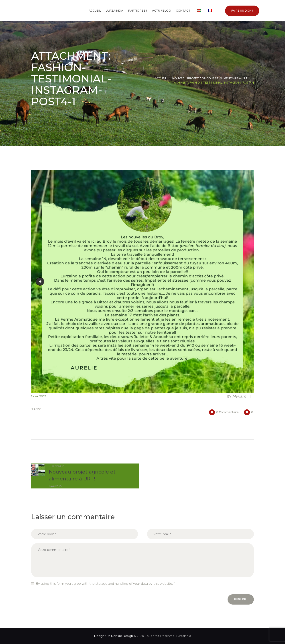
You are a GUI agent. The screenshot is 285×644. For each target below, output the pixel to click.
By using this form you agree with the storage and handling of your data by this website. (105, 584)
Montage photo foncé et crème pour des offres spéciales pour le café (41, 281)
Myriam (237, 396)
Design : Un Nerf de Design (114, 636)
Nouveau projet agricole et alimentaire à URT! (210, 78)
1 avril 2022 (39, 396)
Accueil (161, 78)
